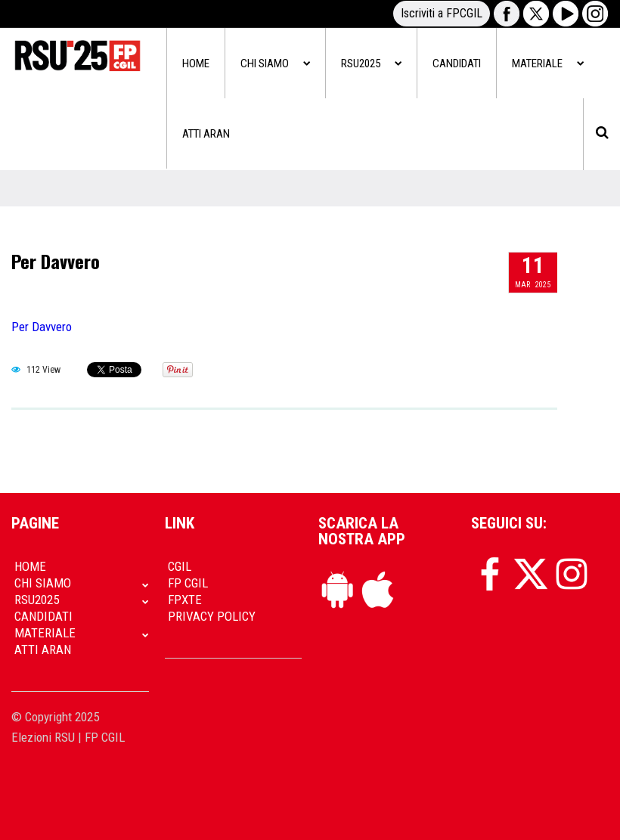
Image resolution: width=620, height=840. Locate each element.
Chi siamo (275, 64)
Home (196, 64)
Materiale (548, 64)
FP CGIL (188, 583)
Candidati (457, 64)
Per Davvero (56, 261)
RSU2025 (371, 64)
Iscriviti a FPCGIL (442, 13)
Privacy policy (212, 616)
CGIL (180, 566)
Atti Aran (206, 134)
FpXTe (185, 600)
